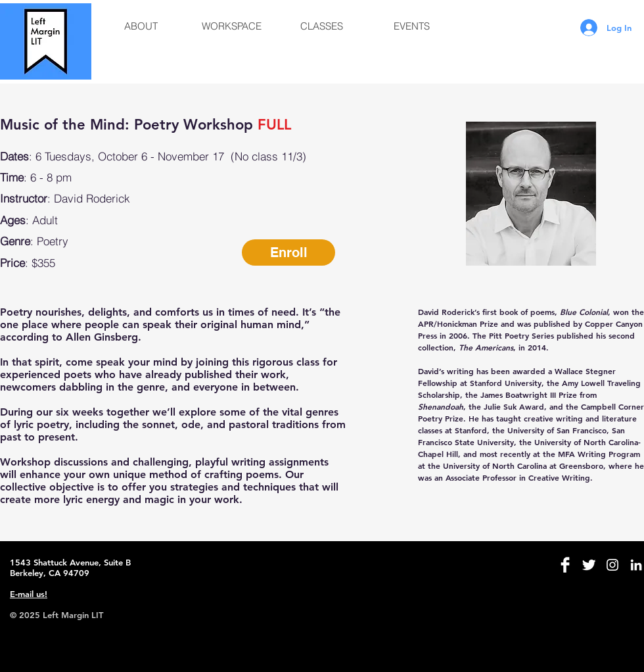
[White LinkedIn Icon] (636, 565)
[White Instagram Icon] (612, 565)
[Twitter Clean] (589, 565)
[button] (141, 26)
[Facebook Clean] (565, 565)
